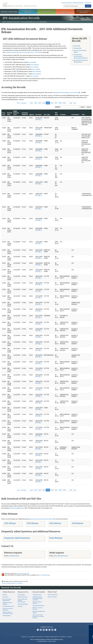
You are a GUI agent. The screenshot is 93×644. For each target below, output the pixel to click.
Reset (89, 107)
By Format (5, 597)
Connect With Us (47, 627)
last (75, 103)
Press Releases (56, 538)
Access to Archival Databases (8, 609)
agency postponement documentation (41, 519)
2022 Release (55, 523)
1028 (60, 103)
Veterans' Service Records (28, 12)
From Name (75, 114)
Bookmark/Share (78, 3)
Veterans (20, 606)
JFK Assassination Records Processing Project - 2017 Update (24, 52)
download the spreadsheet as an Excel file (66, 92)
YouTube (49, 630)
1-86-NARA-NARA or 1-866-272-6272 (47, 641)
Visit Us (65, 12)
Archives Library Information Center (8, 613)
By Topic (5, 595)
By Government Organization (7, 600)
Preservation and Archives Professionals (22, 600)
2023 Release (33, 523)
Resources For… (23, 592)
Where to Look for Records (38, 608)
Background (77, 48)
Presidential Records (8, 606)
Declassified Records (39, 605)
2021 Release (78, 523)
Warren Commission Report (80, 51)
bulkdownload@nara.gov (17, 508)
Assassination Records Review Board (81, 61)
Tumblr (46, 630)
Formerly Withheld (25, 114)
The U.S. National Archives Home (20, 5)
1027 (56, 103)
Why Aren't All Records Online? (39, 612)
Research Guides (39, 592)
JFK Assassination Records (28, 22)
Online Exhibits (7, 616)
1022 (36, 103)
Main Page (77, 46)
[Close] (91, 627)
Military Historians (23, 597)
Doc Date (39, 114)
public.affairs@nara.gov (61, 556)
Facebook (38, 630)
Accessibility (31, 637)
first (18, 103)
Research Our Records (9, 12)
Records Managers (23, 604)
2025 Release (10, 523)
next (71, 103)
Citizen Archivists (67, 3)
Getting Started (37, 595)
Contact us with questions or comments (12, 583)
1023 (40, 103)
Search (88, 6)
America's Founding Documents (84, 12)
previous (24, 103)
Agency (32, 114)
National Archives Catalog (7, 603)
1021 (32, 103)
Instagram (44, 630)
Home (4, 22)
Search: (58, 107)
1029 (64, 103)
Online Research (9, 592)
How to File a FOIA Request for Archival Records (38, 616)
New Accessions (52, 597)
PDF (37, 119)
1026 (52, 103)
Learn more (77, 641)
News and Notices (53, 595)
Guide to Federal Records (37, 603)
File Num (56, 114)
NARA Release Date (16, 113)
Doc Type (47, 114)
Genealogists (21, 595)
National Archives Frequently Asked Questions (38, 598)
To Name (63, 114)
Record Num (10, 114)
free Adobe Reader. (22, 574)
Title (83, 114)
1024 (44, 103)
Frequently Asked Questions (17, 538)
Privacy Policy (39, 637)
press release (31, 62)
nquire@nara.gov (14, 556)
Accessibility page (45, 575)
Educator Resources (46, 12)
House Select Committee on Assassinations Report (81, 56)
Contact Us (88, 3)
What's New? (52, 592)
